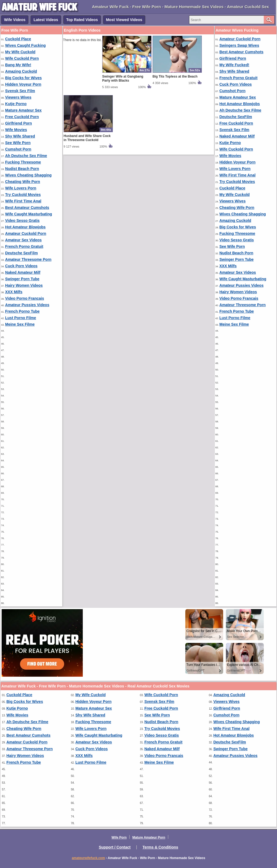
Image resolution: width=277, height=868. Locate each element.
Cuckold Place (18, 39)
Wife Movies (16, 130)
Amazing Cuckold (21, 71)
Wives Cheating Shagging (28, 175)
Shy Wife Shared (20, 136)
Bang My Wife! (18, 65)
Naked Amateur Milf (23, 272)
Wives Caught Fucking (25, 45)
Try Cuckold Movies (23, 195)
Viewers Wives (18, 97)
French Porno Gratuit (24, 246)
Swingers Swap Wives (239, 45)
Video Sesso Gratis (22, 221)
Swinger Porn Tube (22, 279)
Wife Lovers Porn (21, 188)
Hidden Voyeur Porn (23, 84)
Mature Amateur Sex (23, 110)
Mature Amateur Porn (149, 837)
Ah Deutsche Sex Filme (26, 156)
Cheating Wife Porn (23, 182)
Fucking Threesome (23, 162)
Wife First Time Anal (23, 201)
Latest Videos (46, 20)
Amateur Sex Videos (23, 240)
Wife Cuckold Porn (22, 58)
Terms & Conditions (160, 847)
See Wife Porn (18, 143)
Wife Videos (15, 20)
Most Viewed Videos (124, 20)
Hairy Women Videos (24, 285)
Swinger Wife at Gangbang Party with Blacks (123, 79)
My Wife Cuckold (20, 52)
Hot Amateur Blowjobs (25, 227)
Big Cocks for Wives (23, 78)
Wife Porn (119, 837)
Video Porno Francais (25, 298)
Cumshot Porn (18, 149)
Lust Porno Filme (21, 318)
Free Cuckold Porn (22, 117)
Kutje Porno (16, 104)
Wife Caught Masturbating (29, 214)
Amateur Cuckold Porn (26, 233)
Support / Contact (115, 847)
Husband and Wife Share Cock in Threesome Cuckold (87, 138)
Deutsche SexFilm (22, 253)
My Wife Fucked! (234, 65)
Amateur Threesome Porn (28, 259)
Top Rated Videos (82, 20)
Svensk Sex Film (20, 91)
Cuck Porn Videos (21, 266)
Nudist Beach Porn (22, 169)
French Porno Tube (22, 311)
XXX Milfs (14, 292)
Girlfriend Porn (19, 123)
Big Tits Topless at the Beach (175, 76)
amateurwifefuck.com (88, 858)
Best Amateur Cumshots (27, 208)
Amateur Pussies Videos (27, 305)
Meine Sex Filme (20, 324)
